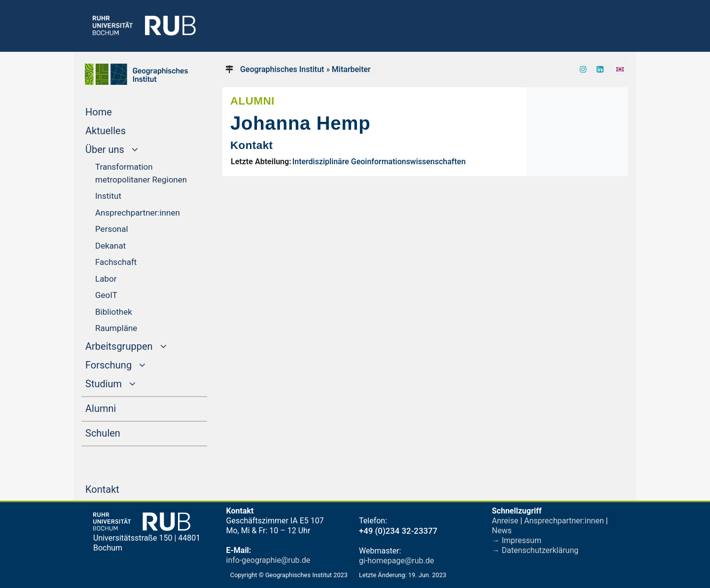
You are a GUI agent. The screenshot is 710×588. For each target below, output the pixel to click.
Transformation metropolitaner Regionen (141, 173)
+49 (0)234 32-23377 (398, 531)
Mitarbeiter (351, 69)
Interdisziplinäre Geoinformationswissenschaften (379, 162)
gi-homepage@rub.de (396, 561)
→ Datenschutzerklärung (535, 550)
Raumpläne (116, 328)
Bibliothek (114, 312)
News (502, 531)
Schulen (122, 432)
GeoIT (106, 295)
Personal (112, 229)
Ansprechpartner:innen (138, 213)
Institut (108, 196)
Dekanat (110, 246)
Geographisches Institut (282, 69)
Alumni (119, 407)
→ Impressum (517, 540)
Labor (106, 279)
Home (117, 111)
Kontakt (121, 488)
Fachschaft (116, 262)
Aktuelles (124, 130)
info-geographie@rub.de (268, 560)
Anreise (505, 521)
